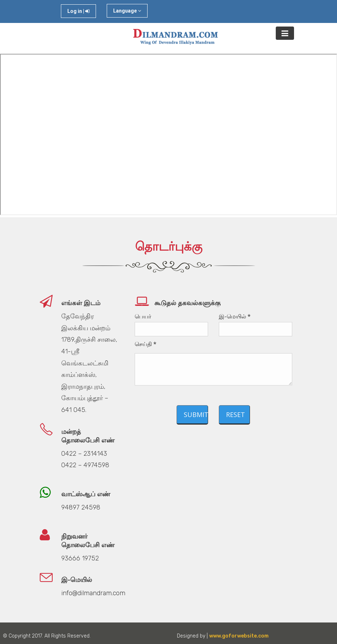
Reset (235, 415)
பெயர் (143, 316)
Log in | (78, 11)
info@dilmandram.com (93, 593)
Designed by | (221, 636)
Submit (196, 415)
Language (127, 11)
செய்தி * (146, 344)
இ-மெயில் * (235, 316)
